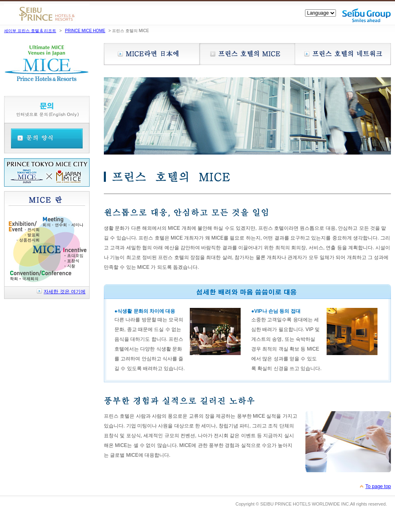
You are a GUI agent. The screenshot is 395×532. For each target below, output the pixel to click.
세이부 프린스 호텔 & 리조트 (30, 31)
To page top (378, 486)
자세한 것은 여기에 (65, 292)
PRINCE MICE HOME (85, 31)
